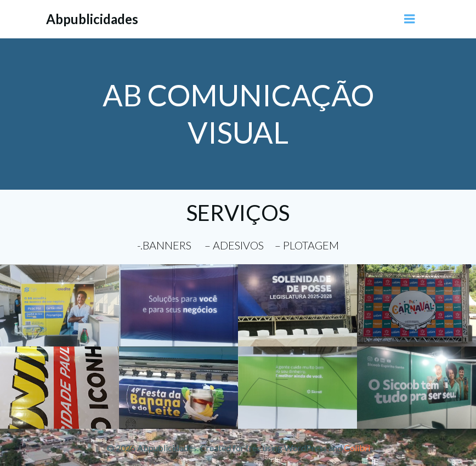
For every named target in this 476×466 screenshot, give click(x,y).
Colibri (357, 448)
